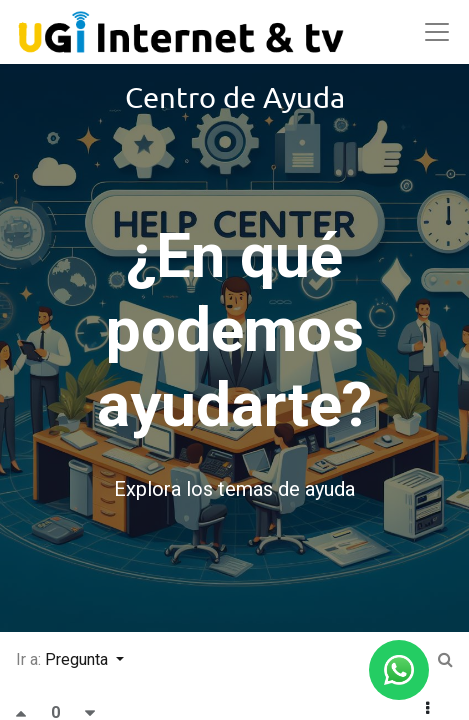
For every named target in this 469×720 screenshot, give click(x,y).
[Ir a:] (445, 660)
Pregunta (78, 659)
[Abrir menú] (437, 32)
